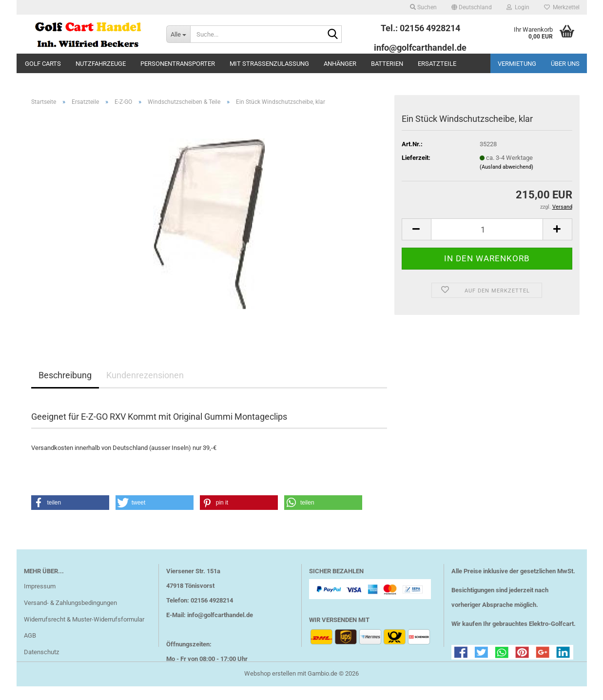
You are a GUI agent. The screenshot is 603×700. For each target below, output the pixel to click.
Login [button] (518, 7)
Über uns (565, 64)
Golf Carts (43, 64)
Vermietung (517, 64)
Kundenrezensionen (145, 375)
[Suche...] (178, 34)
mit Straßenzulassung (269, 64)
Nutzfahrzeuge (101, 64)
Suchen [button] (423, 7)
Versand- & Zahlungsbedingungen (70, 603)
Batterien (387, 64)
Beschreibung (65, 375)
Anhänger (340, 64)
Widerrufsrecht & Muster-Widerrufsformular (84, 619)
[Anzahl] (487, 229)
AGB (30, 635)
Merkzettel (562, 7)
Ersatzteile (437, 64)
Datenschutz (41, 652)
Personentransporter (178, 64)
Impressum (40, 586)
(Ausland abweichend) (506, 167)
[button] (472, 7)
